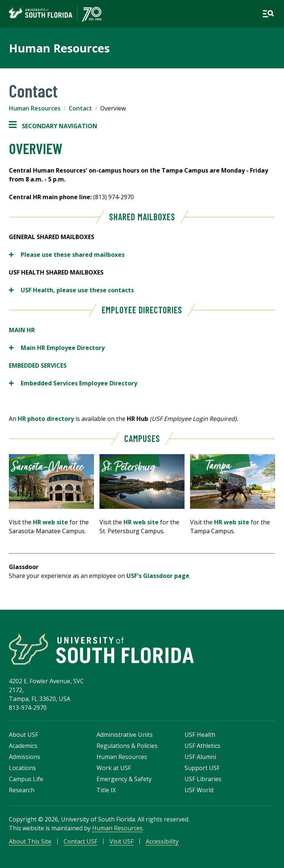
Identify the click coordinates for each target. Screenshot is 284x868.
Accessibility (162, 841)
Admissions (25, 757)
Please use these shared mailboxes (67, 255)
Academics (23, 746)
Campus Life (26, 779)
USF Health (200, 735)
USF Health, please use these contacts (72, 290)
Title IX (106, 790)
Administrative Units (125, 735)
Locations (22, 768)
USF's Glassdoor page (158, 576)
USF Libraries (203, 779)
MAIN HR (22, 330)
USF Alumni (200, 757)
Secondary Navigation (53, 126)
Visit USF (121, 841)
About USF (23, 735)
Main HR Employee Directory (57, 348)
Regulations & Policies (127, 746)
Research (22, 790)
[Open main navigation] (268, 14)
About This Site (30, 841)
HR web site (50, 522)
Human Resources (59, 48)
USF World (199, 790)
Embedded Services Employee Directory (73, 383)
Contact (80, 108)
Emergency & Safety (124, 779)
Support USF (202, 768)
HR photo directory (47, 419)
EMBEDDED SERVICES (38, 365)
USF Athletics (202, 746)
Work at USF (114, 768)
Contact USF (80, 841)
